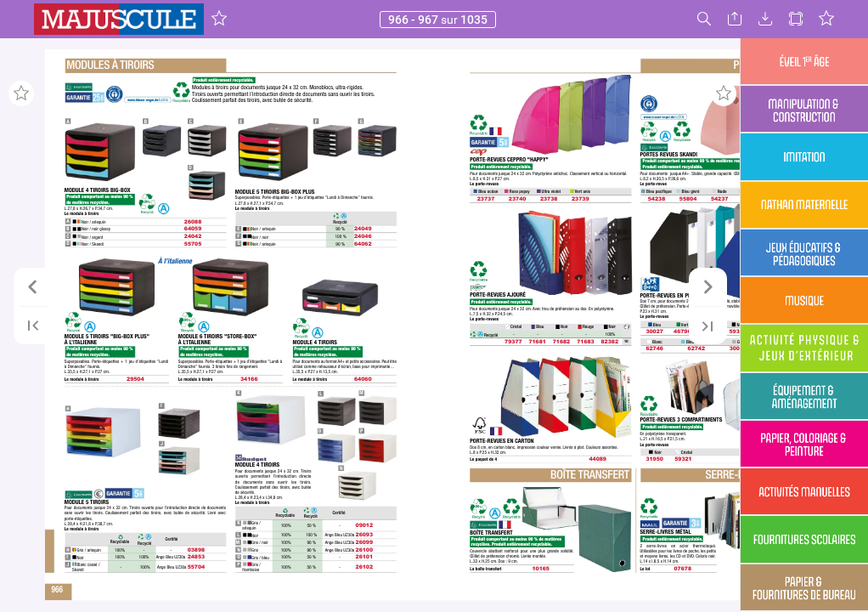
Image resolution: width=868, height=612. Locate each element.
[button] (219, 19)
